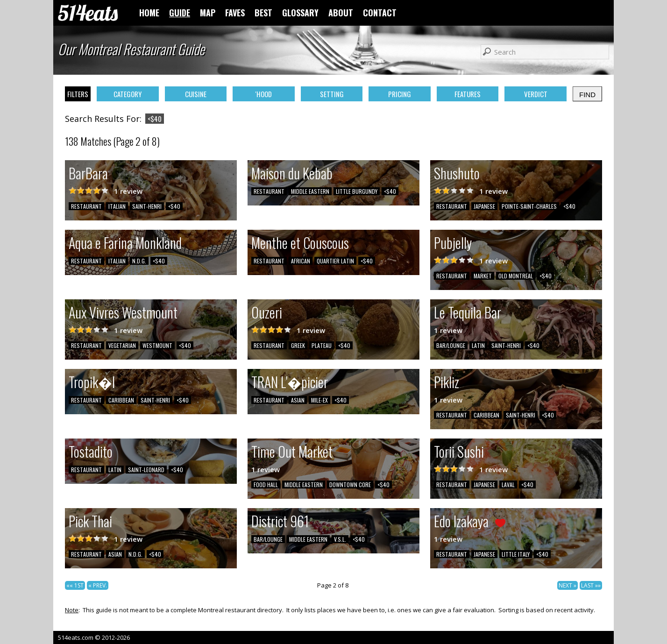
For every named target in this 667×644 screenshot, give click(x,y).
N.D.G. (139, 261)
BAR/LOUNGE (451, 345)
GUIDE (180, 13)
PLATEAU (322, 345)
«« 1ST (75, 585)
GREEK (298, 345)
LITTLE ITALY (516, 554)
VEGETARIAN (122, 345)
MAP (208, 13)
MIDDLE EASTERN (310, 191)
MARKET (483, 276)
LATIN (478, 345)
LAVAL (508, 485)
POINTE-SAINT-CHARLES (529, 206)
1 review (128, 191)
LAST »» (591, 585)
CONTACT (380, 13)
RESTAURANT (86, 206)
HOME (149, 13)
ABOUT (341, 13)
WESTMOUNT (157, 345)
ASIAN (298, 400)
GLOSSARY (300, 13)
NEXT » (568, 585)
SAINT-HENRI (147, 206)
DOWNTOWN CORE (350, 485)
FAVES (235, 13)
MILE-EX (319, 400)
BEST (263, 13)
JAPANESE (484, 206)
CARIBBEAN (121, 400)
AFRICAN (301, 261)
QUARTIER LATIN (335, 261)
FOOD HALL (266, 485)
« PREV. (98, 585)
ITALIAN (117, 206)
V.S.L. (340, 539)
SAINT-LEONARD (146, 470)
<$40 (174, 206)
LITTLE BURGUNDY (357, 191)
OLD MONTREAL (516, 276)
